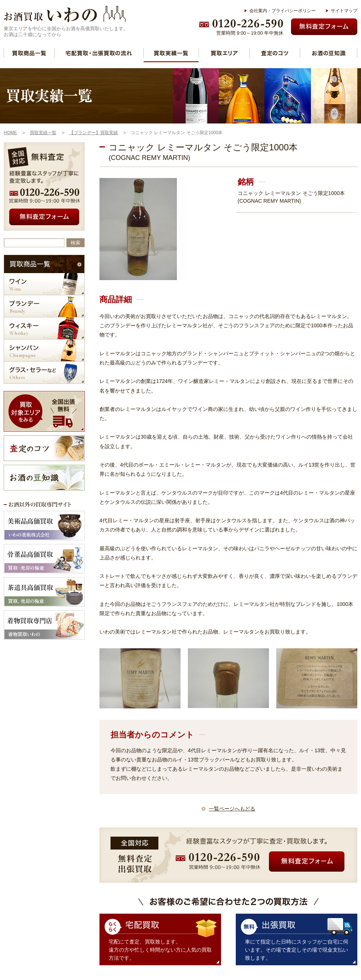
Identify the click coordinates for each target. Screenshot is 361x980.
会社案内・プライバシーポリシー (283, 11)
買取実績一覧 (171, 53)
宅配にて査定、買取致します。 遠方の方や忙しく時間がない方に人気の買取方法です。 (160, 950)
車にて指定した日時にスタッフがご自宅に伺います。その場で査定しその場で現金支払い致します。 (297, 950)
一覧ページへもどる (232, 809)
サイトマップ (344, 11)
